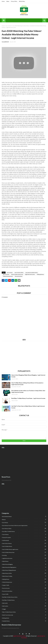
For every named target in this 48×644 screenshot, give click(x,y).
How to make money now (17, 274)
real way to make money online (24, 597)
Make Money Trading (24, 576)
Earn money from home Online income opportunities (24, 525)
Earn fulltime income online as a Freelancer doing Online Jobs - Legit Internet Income (29, 391)
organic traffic (24, 585)
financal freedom (24, 537)
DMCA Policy (22, 1)
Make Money (24, 561)
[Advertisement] (24, 355)
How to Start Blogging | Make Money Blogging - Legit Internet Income (28, 376)
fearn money (24, 534)
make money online (24, 573)
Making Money (40, 274)
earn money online (19, 273)
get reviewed (6, 274)
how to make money (24, 546)
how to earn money (24, 543)
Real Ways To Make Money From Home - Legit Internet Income (28, 398)
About (8, 1)
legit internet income (30, 274)
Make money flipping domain (24, 570)
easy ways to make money (32, 273)
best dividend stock (24, 516)
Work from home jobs (24, 615)
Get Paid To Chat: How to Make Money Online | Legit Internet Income (28, 407)
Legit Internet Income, (19, 636)
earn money (9, 26)
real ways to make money (24, 600)
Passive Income (19, 276)
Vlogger (24, 609)
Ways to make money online (24, 612)
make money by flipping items (24, 567)
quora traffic (24, 594)
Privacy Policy (14, 1)
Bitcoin (24, 519)
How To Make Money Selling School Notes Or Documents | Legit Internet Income (27, 384)
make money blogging (24, 564)
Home (3, 1)
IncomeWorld (5, 42)
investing (24, 555)
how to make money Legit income (24, 549)
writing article (24, 618)
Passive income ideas (24, 591)
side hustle (24, 603)
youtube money (24, 621)
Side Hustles (24, 606)
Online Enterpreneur (8, 276)
